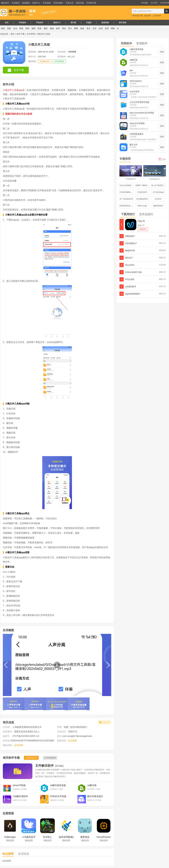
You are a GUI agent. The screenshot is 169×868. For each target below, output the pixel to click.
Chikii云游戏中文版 (133, 272)
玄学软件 (158, 199)
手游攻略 (47, 3)
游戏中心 (36, 3)
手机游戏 (22, 23)
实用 (107, 28)
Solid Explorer (136, 81)
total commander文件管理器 (142, 113)
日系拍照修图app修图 (126, 192)
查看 (162, 52)
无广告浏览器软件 (126, 199)
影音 (40, 28)
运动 (101, 28)
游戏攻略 (105, 23)
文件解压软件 (45, 61)
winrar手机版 (19, 785)
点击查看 (19, 745)
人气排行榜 (157, 16)
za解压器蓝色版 (58, 785)
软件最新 (145, 3)
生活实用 (162, 265)
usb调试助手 (131, 287)
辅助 (34, 28)
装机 (3, 28)
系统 (9, 28)
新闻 (21, 28)
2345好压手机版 (58, 796)
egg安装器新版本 (133, 294)
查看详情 (143, 229)
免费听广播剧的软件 (142, 185)
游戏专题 (80, 3)
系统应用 (162, 250)
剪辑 (27, 28)
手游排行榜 (91, 3)
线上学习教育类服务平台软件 (158, 185)
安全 (88, 28)
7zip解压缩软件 (20, 796)
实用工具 (162, 286)
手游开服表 (58, 3)
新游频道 (26, 3)
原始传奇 (148, 16)
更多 (162, 159)
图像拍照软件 (158, 206)
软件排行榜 (165, 3)
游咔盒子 (129, 258)
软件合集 (123, 23)
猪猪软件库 (130, 251)
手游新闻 (15, 3)
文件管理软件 (59, 61)
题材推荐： (33, 61)
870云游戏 (130, 279)
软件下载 (21, 34)
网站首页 (5, 3)
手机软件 (40, 23)
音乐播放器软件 (142, 199)
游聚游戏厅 (130, 236)
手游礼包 (69, 3)
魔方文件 (134, 145)
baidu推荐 (7, 861)
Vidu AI (141, 221)
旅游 (82, 28)
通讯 (46, 28)
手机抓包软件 (142, 192)
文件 (94, 28)
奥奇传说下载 (138, 16)
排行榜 (73, 23)
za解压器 (92, 785)
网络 (76, 28)
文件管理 (31, 34)
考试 (64, 28)
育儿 (70, 28)
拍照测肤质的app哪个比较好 (126, 206)
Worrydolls (130, 265)
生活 (15, 28)
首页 (7, 23)
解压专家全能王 (95, 796)
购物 (52, 28)
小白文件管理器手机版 (139, 102)
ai (118, 28)
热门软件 (154, 3)
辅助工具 (141, 225)
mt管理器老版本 (137, 134)
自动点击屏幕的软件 (126, 185)
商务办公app (142, 206)
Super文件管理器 (137, 123)
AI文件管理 (134, 92)
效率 (58, 28)
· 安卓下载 (16, 70)
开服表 (89, 23)
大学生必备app (158, 192)
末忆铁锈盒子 (131, 243)
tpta (131, 70)
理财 (113, 28)
